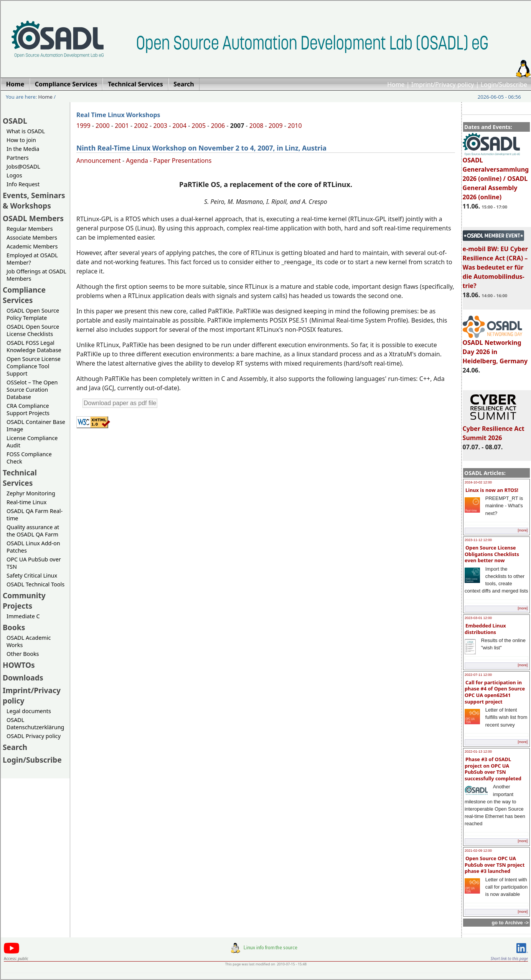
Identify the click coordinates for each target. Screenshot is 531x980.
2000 (103, 126)
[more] (523, 530)
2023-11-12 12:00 (478, 540)
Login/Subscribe (504, 84)
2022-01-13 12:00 (478, 752)
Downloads (23, 678)
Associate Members (32, 238)
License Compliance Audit (32, 442)
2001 (122, 126)
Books (14, 627)
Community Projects (24, 601)
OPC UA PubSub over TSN (34, 563)
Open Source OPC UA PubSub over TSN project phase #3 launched (495, 865)
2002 (141, 126)
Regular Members (30, 229)
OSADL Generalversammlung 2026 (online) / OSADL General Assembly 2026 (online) (496, 175)
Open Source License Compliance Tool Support (34, 366)
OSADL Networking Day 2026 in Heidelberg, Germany (495, 348)
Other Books (23, 654)
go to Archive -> (510, 923)
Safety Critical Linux (32, 575)
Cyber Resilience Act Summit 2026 (494, 430)
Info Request (23, 184)
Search (15, 747)
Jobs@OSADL (23, 166)
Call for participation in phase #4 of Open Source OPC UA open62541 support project (495, 692)
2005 (199, 126)
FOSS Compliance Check (29, 458)
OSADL (15, 121)
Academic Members (32, 246)
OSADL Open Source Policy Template (33, 314)
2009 (276, 126)
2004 (179, 126)
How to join (21, 140)
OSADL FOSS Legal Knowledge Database (34, 346)
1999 (83, 126)
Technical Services (20, 478)
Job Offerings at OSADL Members (36, 275)
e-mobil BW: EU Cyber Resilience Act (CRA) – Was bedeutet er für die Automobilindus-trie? (495, 264)
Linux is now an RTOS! (492, 490)
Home (396, 84)
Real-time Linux (26, 502)
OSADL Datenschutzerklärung (35, 723)
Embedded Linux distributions (485, 629)
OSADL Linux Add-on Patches (33, 547)
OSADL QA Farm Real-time (35, 515)
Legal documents (29, 711)
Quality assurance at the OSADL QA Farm (33, 531)
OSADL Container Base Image (36, 425)
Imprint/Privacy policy (443, 84)
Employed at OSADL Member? (32, 259)
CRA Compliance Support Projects (28, 409)
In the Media (23, 149)
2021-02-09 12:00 (478, 851)
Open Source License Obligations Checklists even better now (492, 554)
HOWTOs (19, 665)
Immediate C (23, 616)
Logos (14, 175)
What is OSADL (26, 131)
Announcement (99, 161)
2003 (160, 126)
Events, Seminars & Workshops (34, 200)
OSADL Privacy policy (34, 736)
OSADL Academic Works (29, 641)
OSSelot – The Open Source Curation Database (32, 390)
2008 (256, 126)
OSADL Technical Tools (35, 584)
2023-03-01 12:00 (478, 618)
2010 (295, 126)
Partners (18, 158)
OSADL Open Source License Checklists (33, 330)
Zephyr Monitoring (31, 493)
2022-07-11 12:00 (478, 675)
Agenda (137, 161)
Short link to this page (509, 958)
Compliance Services (24, 295)
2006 (218, 126)
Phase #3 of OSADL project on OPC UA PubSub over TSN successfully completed (493, 769)
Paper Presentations (183, 161)
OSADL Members (33, 218)
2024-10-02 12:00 (478, 482)
